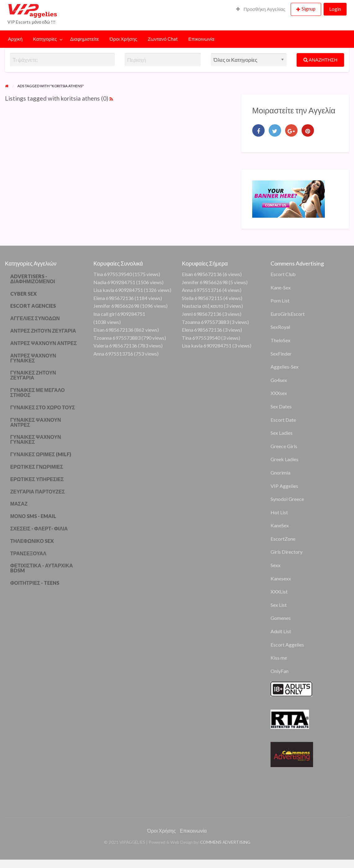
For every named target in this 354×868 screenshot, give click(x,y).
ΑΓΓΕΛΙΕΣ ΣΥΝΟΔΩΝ (35, 318)
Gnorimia (280, 473)
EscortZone (283, 539)
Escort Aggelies (287, 645)
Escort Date (283, 420)
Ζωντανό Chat (163, 39)
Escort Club (283, 274)
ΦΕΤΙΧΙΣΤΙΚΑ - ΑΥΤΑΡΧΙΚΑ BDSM (42, 568)
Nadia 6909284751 (114, 282)
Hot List (279, 512)
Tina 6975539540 (113, 274)
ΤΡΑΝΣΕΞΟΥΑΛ (28, 553)
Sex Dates (281, 406)
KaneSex (280, 525)
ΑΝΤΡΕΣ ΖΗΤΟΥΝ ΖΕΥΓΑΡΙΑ (43, 331)
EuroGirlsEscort (288, 314)
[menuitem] (261, 9)
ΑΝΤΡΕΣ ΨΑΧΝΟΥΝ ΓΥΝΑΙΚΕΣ (33, 358)
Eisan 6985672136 (113, 330)
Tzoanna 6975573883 (117, 338)
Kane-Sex (281, 287)
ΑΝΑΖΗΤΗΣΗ (320, 60)
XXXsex (279, 393)
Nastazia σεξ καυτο (202, 306)
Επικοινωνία (201, 39)
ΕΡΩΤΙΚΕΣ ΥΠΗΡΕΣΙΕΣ (37, 479)
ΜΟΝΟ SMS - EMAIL (33, 516)
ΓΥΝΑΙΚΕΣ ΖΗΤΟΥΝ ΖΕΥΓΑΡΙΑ (33, 375)
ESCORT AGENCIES (33, 306)
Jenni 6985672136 (202, 314)
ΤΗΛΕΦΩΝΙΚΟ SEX (32, 541)
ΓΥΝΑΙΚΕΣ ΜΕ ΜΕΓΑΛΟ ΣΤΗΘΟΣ (38, 392)
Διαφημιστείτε (85, 39)
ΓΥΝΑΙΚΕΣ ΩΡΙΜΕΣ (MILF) (41, 454)
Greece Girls (284, 446)
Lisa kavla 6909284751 (118, 290)
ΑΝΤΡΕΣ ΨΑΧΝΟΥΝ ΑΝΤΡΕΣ (44, 343)
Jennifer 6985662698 (116, 306)
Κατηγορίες (45, 39)
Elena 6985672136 (114, 298)
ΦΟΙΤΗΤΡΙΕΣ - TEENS (35, 583)
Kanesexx (281, 578)
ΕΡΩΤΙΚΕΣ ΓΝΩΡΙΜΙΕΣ (37, 467)
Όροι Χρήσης (123, 39)
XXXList (279, 591)
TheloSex (280, 340)
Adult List (281, 631)
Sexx (276, 565)
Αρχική (15, 39)
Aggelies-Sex (285, 367)
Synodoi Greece (287, 499)
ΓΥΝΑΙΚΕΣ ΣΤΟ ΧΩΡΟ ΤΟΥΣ (43, 407)
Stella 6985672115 (202, 298)
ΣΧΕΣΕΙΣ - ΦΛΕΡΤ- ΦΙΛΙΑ (39, 528)
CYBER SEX (23, 294)
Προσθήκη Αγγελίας (261, 9)
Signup (309, 9)
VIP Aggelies (284, 486)
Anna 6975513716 (113, 354)
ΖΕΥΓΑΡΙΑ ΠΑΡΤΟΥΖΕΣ (38, 491)
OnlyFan (280, 671)
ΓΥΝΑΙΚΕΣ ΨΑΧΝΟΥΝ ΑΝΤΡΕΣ (36, 422)
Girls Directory (287, 552)
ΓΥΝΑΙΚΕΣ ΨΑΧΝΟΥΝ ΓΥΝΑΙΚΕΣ (36, 439)
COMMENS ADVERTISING (225, 842)
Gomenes (281, 618)
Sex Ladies (282, 433)
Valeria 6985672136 (115, 345)
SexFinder (281, 354)
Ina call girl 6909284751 (119, 314)
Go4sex (279, 380)
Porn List (280, 300)
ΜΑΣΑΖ (19, 504)
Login (335, 9)
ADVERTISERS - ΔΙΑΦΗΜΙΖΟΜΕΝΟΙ (33, 279)
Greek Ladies (285, 459)
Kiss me (279, 658)
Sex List (279, 605)
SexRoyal (280, 327)
